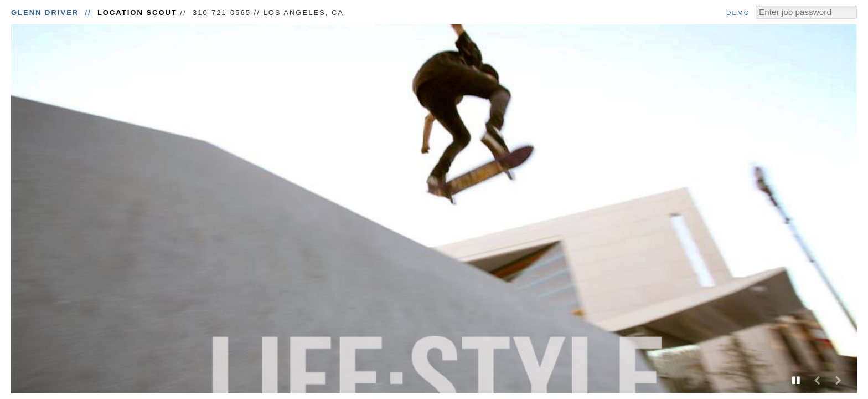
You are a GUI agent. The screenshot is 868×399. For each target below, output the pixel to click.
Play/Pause (796, 380)
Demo (738, 13)
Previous (817, 380)
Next (838, 380)
